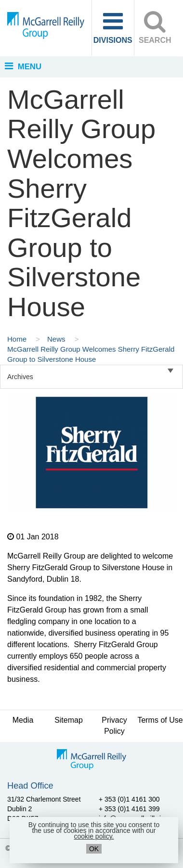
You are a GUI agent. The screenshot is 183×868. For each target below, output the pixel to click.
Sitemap (69, 720)
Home (18, 339)
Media (23, 720)
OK (94, 849)
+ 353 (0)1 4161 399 (129, 809)
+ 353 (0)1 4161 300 (129, 799)
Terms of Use (160, 720)
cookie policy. (94, 836)
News (57, 339)
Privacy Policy (114, 726)
